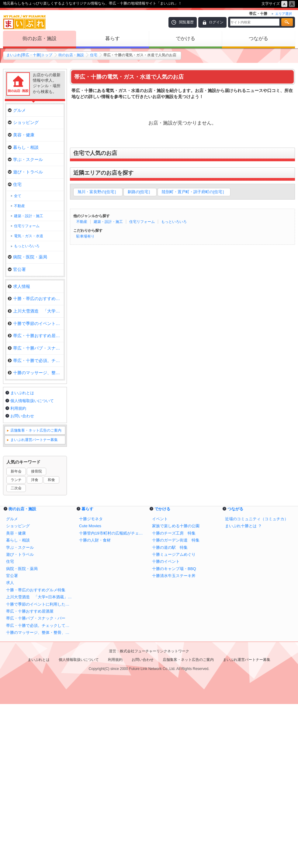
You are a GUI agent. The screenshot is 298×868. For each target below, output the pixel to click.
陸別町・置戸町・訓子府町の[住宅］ (194, 192)
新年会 (16, 635)
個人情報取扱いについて (32, 565)
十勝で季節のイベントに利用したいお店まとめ (40, 768)
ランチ (16, 644)
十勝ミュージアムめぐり (174, 718)
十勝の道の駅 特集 (170, 711)
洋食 (35, 644)
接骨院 (36, 635)
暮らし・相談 (23, 147)
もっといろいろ (174, 222)
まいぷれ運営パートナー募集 (34, 604)
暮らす (113, 38)
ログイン (216, 22)
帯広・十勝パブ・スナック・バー (36, 348)
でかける (185, 38)
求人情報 (19, 286)
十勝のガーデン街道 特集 (176, 704)
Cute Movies (90, 690)
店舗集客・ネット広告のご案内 (36, 594)
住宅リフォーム (142, 222)
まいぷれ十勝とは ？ (243, 690)
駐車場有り (85, 236)
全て (18, 196)
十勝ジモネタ (91, 683)
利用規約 (18, 572)
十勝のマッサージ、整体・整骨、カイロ (40, 796)
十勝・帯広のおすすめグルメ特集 (36, 299)
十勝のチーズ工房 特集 (174, 697)
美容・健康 (21, 135)
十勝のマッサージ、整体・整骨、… (36, 373)
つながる (258, 38)
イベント (160, 683)
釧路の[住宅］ (140, 192)
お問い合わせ (22, 580)
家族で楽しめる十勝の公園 (176, 690)
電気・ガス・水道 (29, 236)
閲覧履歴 (186, 22)
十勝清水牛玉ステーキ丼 (174, 740)
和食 (51, 644)
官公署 (17, 269)
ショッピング (23, 122)
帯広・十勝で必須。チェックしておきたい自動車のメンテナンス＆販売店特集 (40, 789)
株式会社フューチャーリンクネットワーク (154, 815)
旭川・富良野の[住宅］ (98, 192)
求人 (10, 747)
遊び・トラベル (25, 172)
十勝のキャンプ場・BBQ (174, 733)
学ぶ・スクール (25, 159)
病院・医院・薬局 (28, 257)
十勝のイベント (166, 725)
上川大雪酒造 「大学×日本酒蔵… (36, 311)
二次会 (16, 652)
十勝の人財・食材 (95, 704)
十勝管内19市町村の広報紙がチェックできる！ (113, 697)
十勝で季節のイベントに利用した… (36, 323)
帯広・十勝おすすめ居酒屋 (36, 336)
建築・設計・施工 (108, 222)
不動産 (82, 222)
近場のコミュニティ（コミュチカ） (257, 683)
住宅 (94, 55)
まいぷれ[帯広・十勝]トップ (29, 55)
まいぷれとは (22, 557)
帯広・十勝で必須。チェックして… (36, 361)
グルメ (17, 110)
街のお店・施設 (40, 38)
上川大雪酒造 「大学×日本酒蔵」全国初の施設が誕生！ (40, 761)
